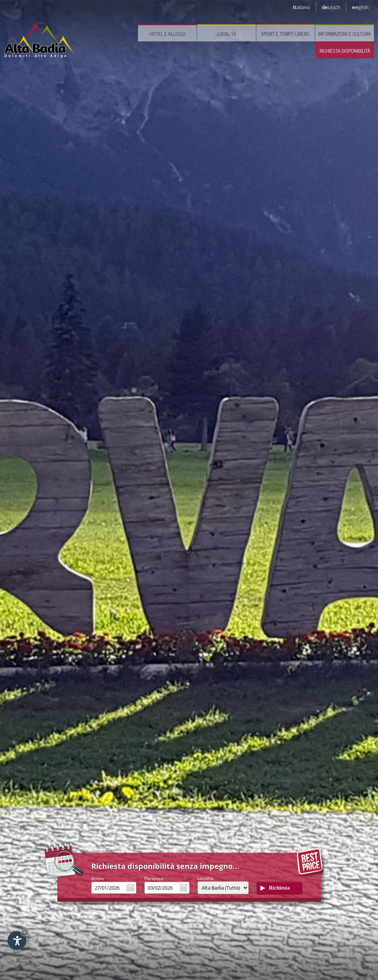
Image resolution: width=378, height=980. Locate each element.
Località (226, 34)
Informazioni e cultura (344, 34)
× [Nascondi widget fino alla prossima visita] (24, 932)
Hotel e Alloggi (168, 34)
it (301, 7)
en (360, 7)
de (331, 7)
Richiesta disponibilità (345, 51)
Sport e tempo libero (285, 34)
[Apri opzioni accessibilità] (17, 940)
